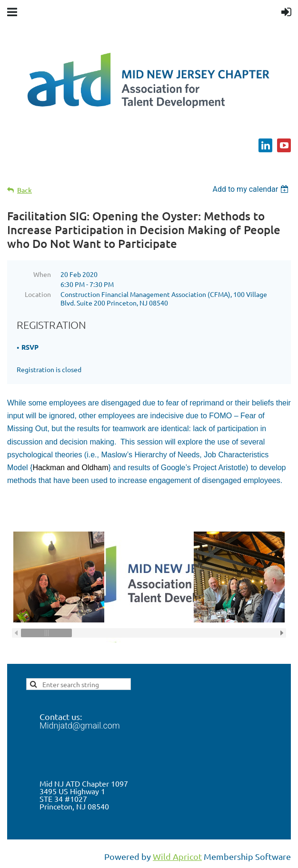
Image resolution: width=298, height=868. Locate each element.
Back (25, 190)
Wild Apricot (177, 856)
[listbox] (252, 189)
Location (38, 294)
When (42, 274)
